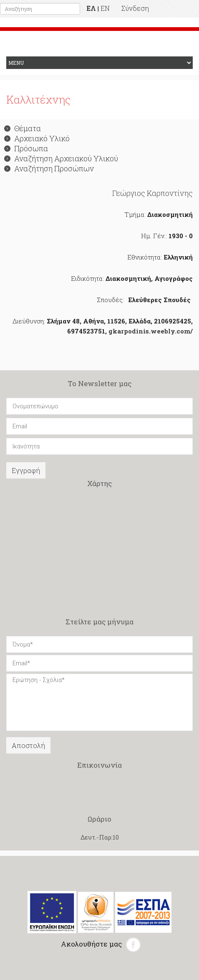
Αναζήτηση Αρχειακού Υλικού (61, 158)
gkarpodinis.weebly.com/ (151, 331)
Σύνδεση (135, 8)
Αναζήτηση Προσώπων (49, 168)
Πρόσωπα (26, 148)
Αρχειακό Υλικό (37, 138)
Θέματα (23, 128)
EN (105, 8)
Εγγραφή (26, 470)
